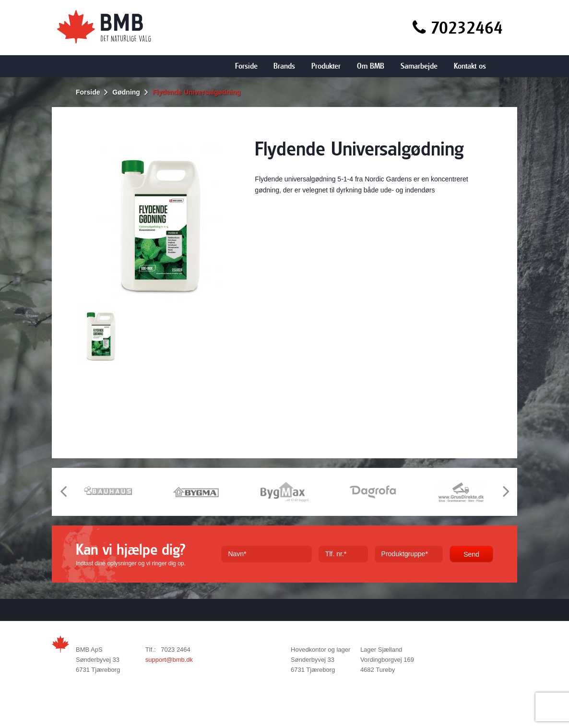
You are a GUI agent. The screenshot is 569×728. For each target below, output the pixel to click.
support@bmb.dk (169, 660)
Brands (284, 66)
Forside (246, 66)
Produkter (326, 66)
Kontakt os (470, 66)
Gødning (126, 92)
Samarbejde (419, 66)
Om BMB (371, 66)
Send (471, 554)
